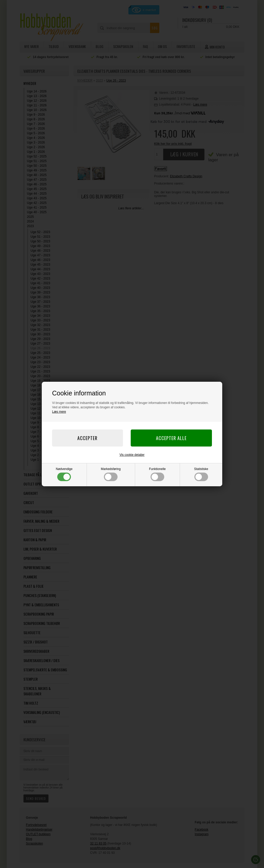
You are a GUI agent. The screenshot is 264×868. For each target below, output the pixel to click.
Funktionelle (157, 474)
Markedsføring (111, 474)
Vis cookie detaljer (132, 455)
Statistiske (201, 474)
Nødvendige (64, 474)
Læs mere (59, 412)
